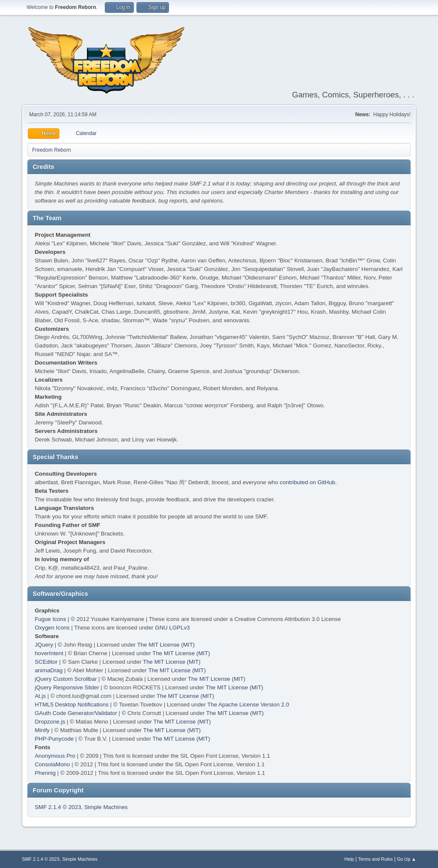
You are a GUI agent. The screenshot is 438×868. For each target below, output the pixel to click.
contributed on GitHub (308, 482)
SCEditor (46, 662)
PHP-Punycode (54, 739)
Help (349, 859)
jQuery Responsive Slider (67, 687)
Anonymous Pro (55, 756)
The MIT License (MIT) (166, 645)
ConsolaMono (52, 764)
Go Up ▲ (407, 859)
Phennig (45, 773)
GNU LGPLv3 (172, 628)
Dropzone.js (50, 722)
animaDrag (49, 670)
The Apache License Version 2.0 (248, 705)
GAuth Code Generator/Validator (76, 713)
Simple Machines (106, 807)
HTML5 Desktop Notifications (72, 705)
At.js (40, 696)
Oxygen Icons (52, 628)
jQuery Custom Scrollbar (66, 679)
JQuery (44, 645)
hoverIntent (49, 653)
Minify (42, 730)
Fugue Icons (50, 619)
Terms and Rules (375, 859)
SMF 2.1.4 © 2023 (58, 807)
